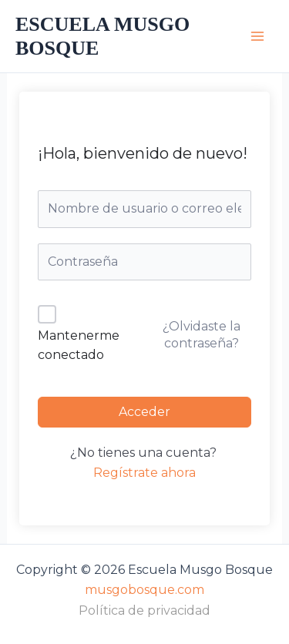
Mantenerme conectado (79, 345)
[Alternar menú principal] (257, 36)
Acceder (144, 412)
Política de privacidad (144, 610)
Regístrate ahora (144, 473)
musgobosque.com (144, 590)
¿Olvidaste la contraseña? (202, 335)
